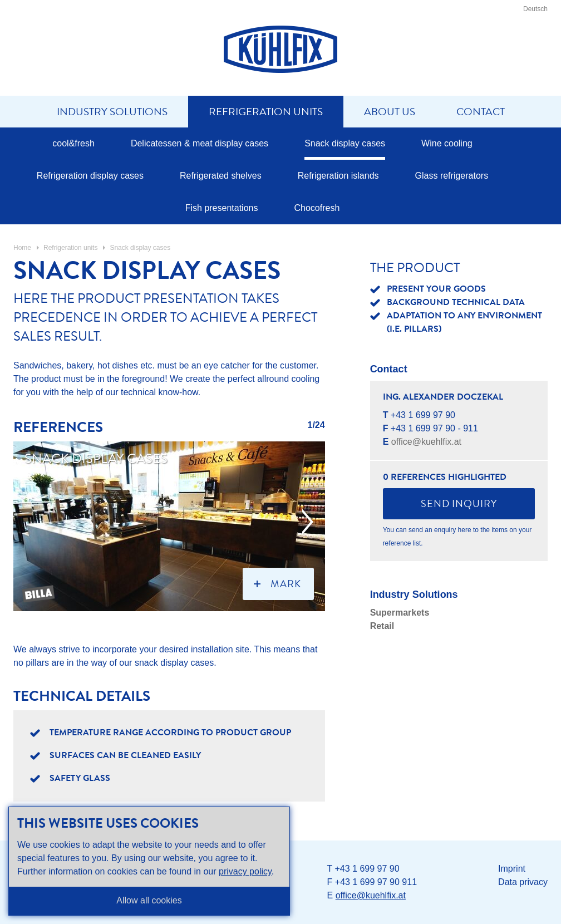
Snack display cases (345, 143)
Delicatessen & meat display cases (200, 143)
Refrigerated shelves (221, 176)
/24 (318, 425)
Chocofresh (317, 208)
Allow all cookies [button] (149, 900)
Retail (382, 626)
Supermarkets (400, 613)
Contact (481, 112)
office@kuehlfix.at (426, 442)
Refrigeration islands (338, 176)
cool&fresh (73, 143)
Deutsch (535, 9)
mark (286, 584)
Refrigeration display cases (90, 176)
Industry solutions (112, 112)
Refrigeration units (266, 112)
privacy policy (245, 871)
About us (390, 112)
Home (22, 248)
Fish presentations (222, 208)
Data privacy (523, 882)
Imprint (512, 869)
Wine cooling (447, 143)
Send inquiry (459, 504)
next (308, 522)
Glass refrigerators (452, 176)
